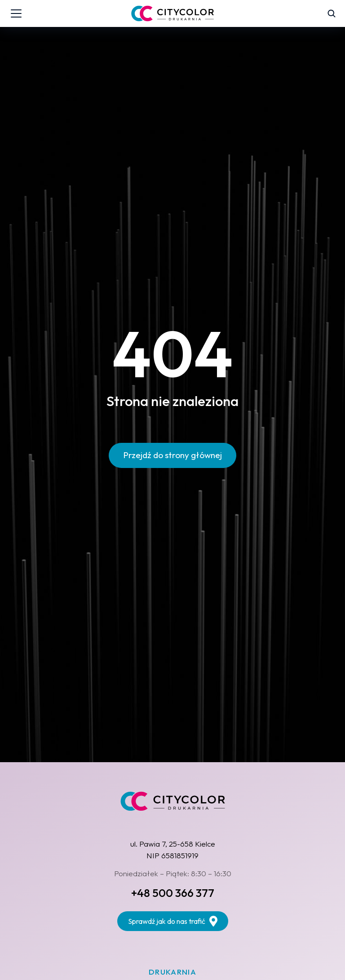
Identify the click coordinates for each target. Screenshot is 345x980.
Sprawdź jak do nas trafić (173, 921)
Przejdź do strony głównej (172, 455)
